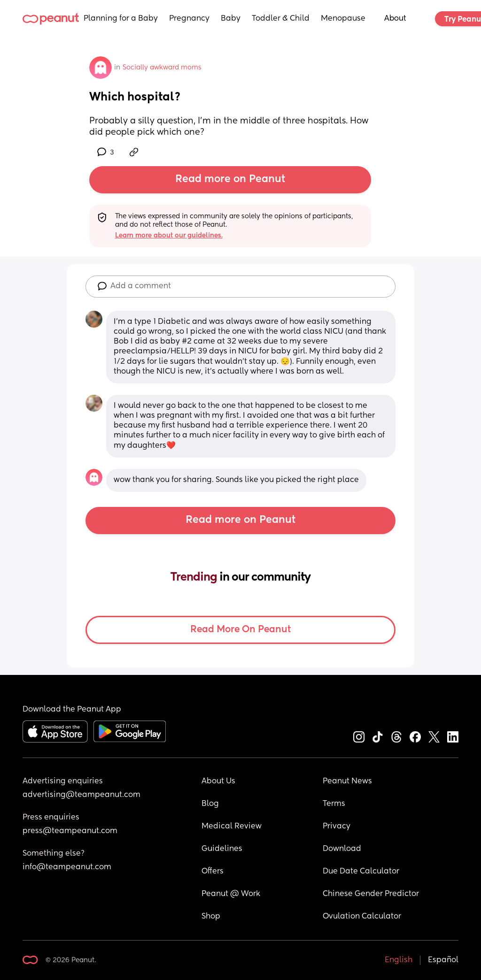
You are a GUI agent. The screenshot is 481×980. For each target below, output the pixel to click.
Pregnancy (189, 19)
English (399, 960)
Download (342, 849)
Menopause (343, 19)
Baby (231, 19)
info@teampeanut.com (67, 867)
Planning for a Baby (121, 19)
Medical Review (232, 827)
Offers (213, 872)
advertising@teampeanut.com (81, 795)
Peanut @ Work (231, 894)
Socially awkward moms (162, 68)
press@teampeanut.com (70, 831)
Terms (334, 804)
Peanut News (347, 781)
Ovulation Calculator (362, 917)
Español (443, 960)
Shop (211, 917)
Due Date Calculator (361, 872)
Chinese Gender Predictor (371, 894)
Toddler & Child (281, 19)
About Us (218, 781)
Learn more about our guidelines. (169, 236)
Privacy (337, 827)
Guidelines (222, 849)
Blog (210, 804)
